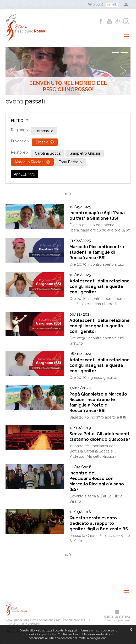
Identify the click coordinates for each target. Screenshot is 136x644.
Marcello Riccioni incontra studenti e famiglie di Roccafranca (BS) (97, 252)
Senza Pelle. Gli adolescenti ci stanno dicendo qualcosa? (100, 437)
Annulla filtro (25, 174)
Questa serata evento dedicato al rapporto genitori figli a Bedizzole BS (99, 523)
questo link (49, 634)
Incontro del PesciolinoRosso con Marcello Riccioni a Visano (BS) (97, 481)
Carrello (112, 4)
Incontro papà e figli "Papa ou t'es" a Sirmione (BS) (97, 216)
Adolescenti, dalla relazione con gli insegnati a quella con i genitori (100, 286)
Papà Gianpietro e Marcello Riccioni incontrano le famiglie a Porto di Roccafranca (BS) (98, 402)
